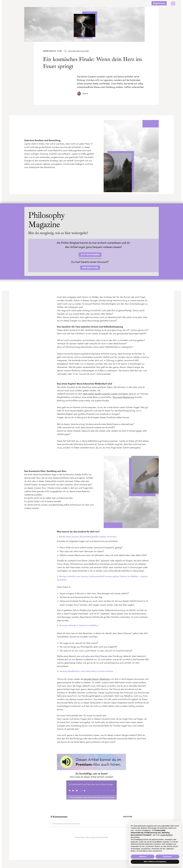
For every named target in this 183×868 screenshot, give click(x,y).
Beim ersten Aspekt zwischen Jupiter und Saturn (106, 395)
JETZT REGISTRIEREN (90, 255)
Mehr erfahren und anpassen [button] (155, 862)
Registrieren (159, 3)
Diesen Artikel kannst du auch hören (78, 51)
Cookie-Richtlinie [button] (166, 835)
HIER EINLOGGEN (90, 268)
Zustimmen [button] (167, 857)
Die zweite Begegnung (123, 398)
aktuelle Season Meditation (97, 680)
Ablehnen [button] (143, 857)
